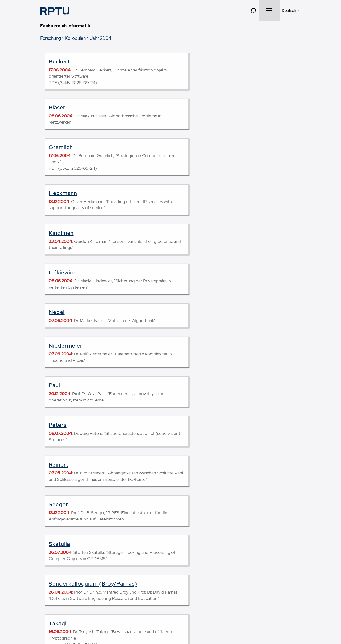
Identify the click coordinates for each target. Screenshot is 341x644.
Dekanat (182, 559)
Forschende (117, 578)
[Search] (253, 11)
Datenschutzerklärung (136, 617)
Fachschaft (184, 571)
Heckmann (186, 107)
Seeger (181, 273)
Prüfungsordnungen (56, 571)
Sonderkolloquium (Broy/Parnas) (216, 318)
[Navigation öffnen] (269, 11)
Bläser (180, 62)
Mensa (180, 578)
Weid (55, 417)
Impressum (101, 617)
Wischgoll (184, 417)
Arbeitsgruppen (187, 552)
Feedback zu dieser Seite (220, 470)
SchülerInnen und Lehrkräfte (130, 571)
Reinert (59, 273)
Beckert (59, 62)
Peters (180, 233)
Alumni (113, 584)
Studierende (117, 552)
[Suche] (217, 11)
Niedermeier (188, 193)
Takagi (58, 371)
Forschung (51, 38)
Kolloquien (75, 38)
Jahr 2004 (101, 38)
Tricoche (183, 371)
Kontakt (79, 617)
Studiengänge (51, 552)
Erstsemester (118, 559)
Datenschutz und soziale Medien (187, 617)
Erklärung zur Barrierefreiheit (244, 617)
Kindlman (61, 154)
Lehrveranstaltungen (56, 559)
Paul (54, 233)
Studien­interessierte (123, 565)
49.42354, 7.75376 (259, 573)
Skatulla (59, 318)
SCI (178, 565)
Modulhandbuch (53, 565)
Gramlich (61, 107)
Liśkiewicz (185, 154)
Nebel (57, 193)
